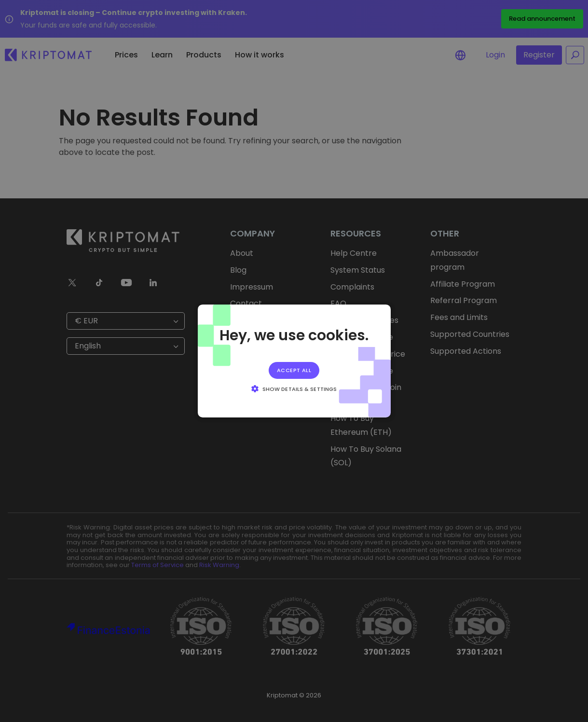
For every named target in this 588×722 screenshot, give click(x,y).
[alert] (294, 361)
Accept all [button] (294, 370)
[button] (294, 389)
